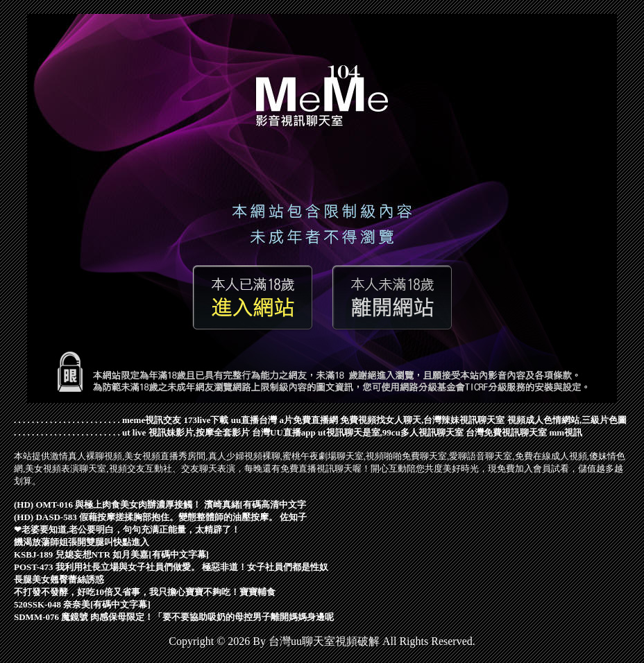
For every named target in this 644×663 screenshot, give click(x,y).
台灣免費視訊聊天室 (506, 432)
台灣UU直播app (284, 432)
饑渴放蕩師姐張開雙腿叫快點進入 (82, 542)
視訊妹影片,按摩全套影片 (199, 432)
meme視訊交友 (152, 420)
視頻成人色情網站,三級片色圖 (567, 420)
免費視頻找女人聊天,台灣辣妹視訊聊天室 (422, 420)
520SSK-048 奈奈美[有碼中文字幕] (82, 604)
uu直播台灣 (254, 420)
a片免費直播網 (308, 420)
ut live (134, 432)
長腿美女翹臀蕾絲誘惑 (59, 579)
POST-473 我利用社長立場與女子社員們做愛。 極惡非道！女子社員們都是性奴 (171, 567)
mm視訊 (566, 432)
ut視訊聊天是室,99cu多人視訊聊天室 (391, 432)
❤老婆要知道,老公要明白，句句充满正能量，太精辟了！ (127, 529)
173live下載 (206, 420)
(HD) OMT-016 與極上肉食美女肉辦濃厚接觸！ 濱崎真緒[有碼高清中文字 (160, 505)
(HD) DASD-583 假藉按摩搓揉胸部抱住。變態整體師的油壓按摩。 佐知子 (160, 517)
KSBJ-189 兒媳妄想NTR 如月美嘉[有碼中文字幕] (111, 554)
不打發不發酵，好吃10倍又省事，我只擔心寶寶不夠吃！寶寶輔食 (145, 592)
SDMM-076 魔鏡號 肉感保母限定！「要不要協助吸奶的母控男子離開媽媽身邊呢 (174, 617)
